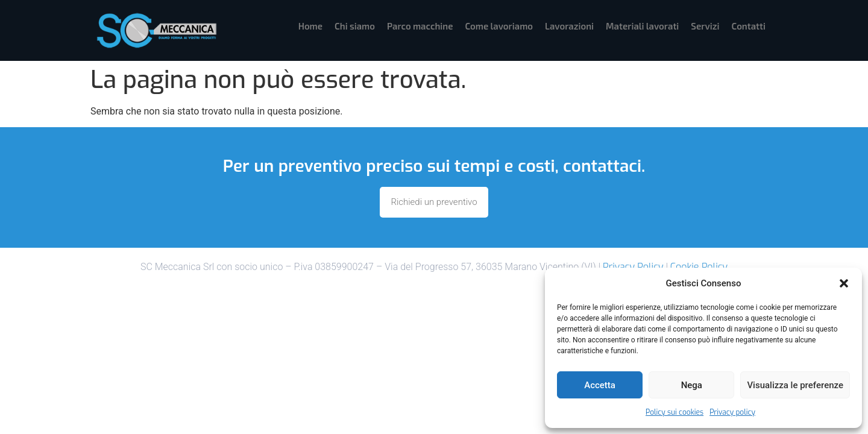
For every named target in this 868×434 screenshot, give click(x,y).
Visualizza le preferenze (795, 385)
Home (310, 26)
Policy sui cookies (675, 412)
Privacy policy (732, 412)
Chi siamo (355, 26)
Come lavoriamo (499, 26)
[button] (844, 283)
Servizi (705, 26)
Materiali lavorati (642, 26)
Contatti (748, 26)
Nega (692, 385)
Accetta (600, 385)
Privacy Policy (633, 267)
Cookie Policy (699, 267)
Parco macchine (420, 26)
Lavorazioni (569, 26)
